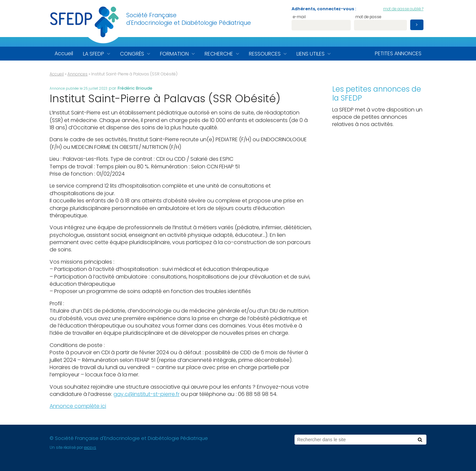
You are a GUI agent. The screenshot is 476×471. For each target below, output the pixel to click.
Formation (174, 54)
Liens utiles (311, 54)
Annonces (78, 74)
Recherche (219, 54)
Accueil (64, 53)
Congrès (132, 54)
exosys (90, 448)
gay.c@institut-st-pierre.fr (146, 394)
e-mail (299, 17)
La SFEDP (94, 54)
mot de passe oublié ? (403, 9)
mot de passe (368, 17)
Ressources (265, 54)
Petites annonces (398, 53)
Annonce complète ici (78, 406)
